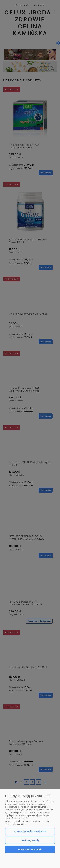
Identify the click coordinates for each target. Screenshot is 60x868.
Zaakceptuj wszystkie (30, 849)
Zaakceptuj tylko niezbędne (30, 832)
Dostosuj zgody (30, 840)
